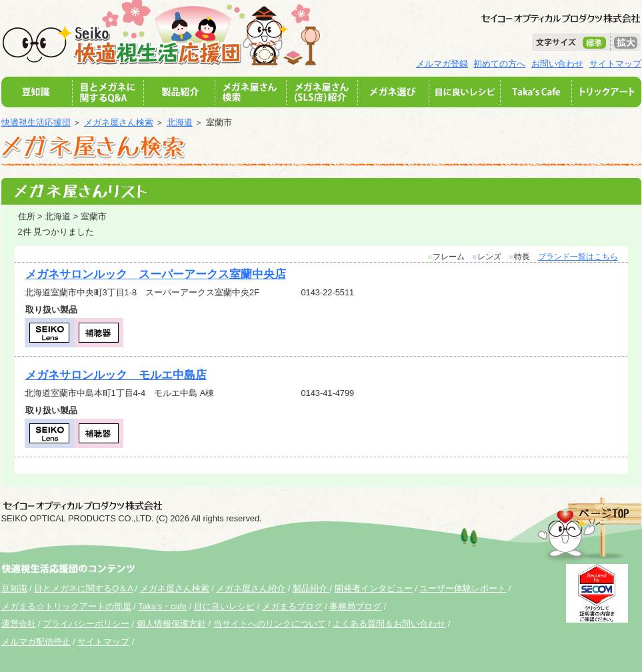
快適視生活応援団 (36, 122)
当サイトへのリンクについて (270, 624)
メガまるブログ (292, 606)
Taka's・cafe (162, 606)
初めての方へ (499, 64)
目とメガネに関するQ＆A (83, 588)
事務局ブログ (355, 606)
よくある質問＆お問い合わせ (389, 624)
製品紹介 (311, 588)
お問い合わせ (557, 64)
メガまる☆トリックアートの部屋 (66, 606)
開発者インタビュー (374, 588)
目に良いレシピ (224, 606)
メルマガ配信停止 (36, 642)
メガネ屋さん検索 (119, 122)
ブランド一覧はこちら (578, 257)
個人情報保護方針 (171, 624)
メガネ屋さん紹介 (251, 588)
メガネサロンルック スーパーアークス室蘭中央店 (156, 274)
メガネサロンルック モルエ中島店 (116, 375)
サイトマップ (615, 64)
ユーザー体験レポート (463, 588)
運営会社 (19, 624)
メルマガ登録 (442, 64)
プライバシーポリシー (86, 624)
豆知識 (14, 588)
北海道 (180, 122)
